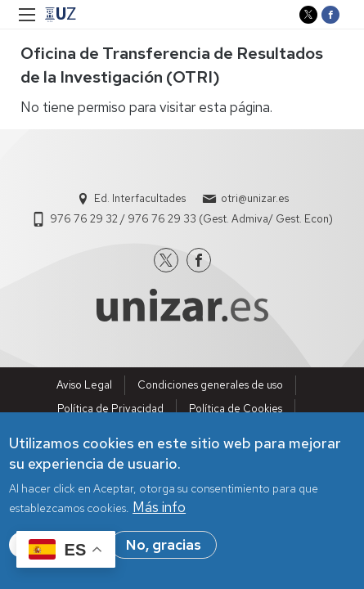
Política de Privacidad (110, 409)
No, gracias (164, 548)
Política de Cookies (236, 409)
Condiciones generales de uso (210, 385)
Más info (159, 510)
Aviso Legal (84, 385)
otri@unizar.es (255, 198)
